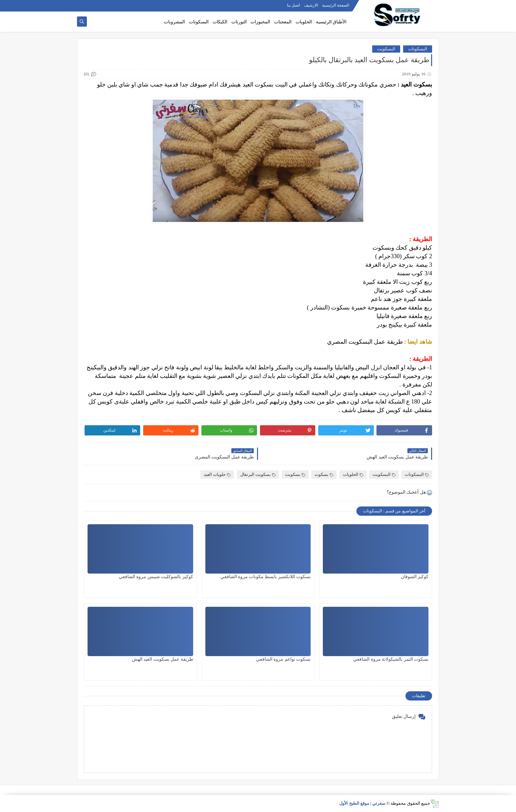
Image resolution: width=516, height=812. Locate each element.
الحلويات (304, 22)
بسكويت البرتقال (258, 474)
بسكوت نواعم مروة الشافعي (284, 659)
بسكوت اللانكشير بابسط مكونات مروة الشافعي (266, 577)
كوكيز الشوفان (415, 577)
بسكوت (324, 474)
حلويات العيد (217, 474)
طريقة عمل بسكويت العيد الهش (163, 659)
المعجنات (283, 22)
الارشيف (311, 5)
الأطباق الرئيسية (331, 22)
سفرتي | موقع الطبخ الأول (362, 803)
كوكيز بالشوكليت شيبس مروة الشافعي (156, 577)
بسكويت (295, 474)
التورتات (239, 22)
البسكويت (386, 49)
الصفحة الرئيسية (336, 5)
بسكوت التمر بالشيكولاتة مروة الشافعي (391, 659)
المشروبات (174, 22)
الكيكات (220, 22)
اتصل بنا (293, 5)
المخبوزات (260, 22)
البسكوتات (199, 22)
